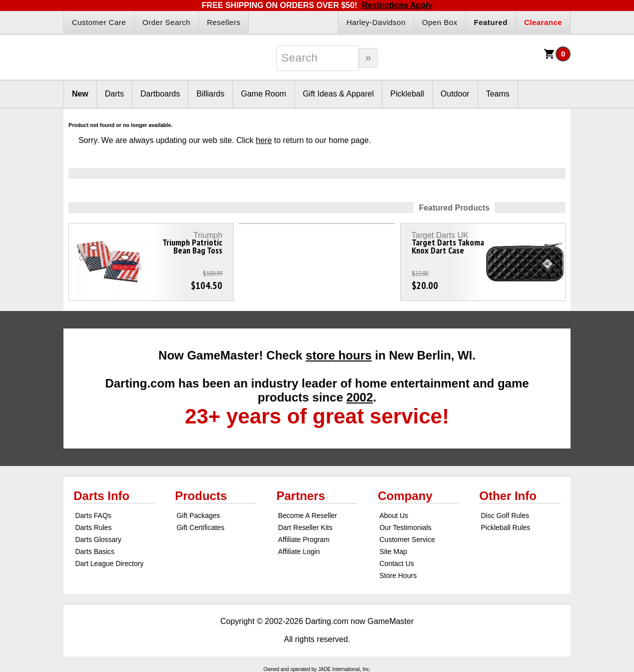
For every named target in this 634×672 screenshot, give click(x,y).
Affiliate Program (304, 539)
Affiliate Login (299, 551)
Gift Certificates (200, 527)
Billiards (210, 94)
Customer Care (99, 22)
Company (405, 496)
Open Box (440, 22)
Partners (301, 496)
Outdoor (455, 94)
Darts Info (101, 496)
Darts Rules (93, 527)
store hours (339, 355)
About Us (394, 515)
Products (201, 496)
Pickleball (407, 94)
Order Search (166, 22)
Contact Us (396, 563)
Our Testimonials (405, 527)
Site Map (393, 551)
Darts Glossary (98, 539)
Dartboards (160, 94)
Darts (114, 94)
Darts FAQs (93, 515)
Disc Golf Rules (505, 515)
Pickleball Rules (506, 527)
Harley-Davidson (376, 22)
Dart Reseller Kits (305, 527)
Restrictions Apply (397, 5)
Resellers (224, 22)
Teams (498, 94)
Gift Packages (198, 515)
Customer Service (407, 539)
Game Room (264, 94)
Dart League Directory (109, 563)
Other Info (508, 496)
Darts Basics (95, 551)
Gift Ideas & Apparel (338, 94)
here (264, 140)
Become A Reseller (307, 515)
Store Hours (398, 575)
